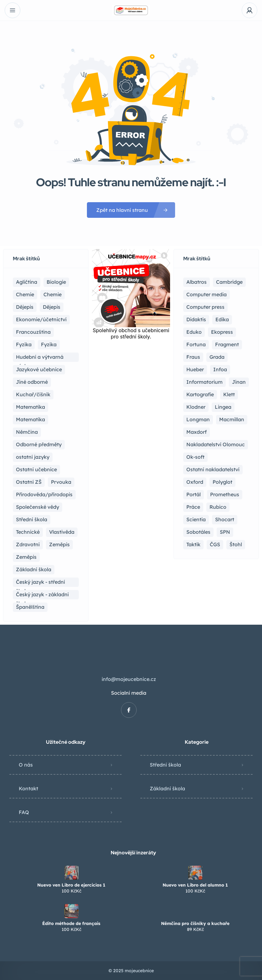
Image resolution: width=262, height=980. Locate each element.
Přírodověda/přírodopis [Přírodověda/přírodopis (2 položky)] (44, 494)
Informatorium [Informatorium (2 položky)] (204, 382)
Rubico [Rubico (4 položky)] (218, 507)
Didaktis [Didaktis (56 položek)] (196, 319)
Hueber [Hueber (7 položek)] (195, 369)
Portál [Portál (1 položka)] (194, 494)
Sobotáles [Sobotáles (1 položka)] (198, 532)
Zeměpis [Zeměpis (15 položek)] (59, 544)
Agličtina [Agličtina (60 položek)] (27, 282)
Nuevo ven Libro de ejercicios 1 (71, 885)
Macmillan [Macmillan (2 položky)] (232, 419)
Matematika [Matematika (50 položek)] (30, 419)
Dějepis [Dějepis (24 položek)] (25, 307)
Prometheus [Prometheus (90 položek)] (225, 494)
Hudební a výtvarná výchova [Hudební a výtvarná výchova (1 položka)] (40, 358)
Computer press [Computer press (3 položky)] (205, 307)
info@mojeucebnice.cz (129, 679)
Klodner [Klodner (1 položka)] (196, 407)
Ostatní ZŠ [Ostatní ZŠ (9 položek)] (29, 482)
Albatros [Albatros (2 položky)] (196, 282)
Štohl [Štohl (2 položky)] (236, 544)
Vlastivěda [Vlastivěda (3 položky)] (62, 532)
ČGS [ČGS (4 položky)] (215, 544)
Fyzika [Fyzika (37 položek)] (24, 344)
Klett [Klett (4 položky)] (229, 394)
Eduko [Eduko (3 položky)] (194, 332)
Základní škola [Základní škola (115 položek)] (34, 569)
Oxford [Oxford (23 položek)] (195, 482)
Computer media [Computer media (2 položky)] (207, 294)
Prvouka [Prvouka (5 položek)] (61, 482)
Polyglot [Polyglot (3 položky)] (222, 482)
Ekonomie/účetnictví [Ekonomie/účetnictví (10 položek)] (41, 319)
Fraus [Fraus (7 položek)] (193, 357)
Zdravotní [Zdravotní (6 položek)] (28, 544)
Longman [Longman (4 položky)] (198, 419)
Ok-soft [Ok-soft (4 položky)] (195, 457)
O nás (26, 765)
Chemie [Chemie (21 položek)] (25, 294)
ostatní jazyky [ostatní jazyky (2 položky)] (33, 457)
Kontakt (28, 788)
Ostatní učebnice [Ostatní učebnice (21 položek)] (36, 469)
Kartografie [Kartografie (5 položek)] (200, 394)
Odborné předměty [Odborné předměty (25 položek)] (39, 444)
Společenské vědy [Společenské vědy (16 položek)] (38, 507)
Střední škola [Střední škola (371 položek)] (32, 519)
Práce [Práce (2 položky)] (193, 507)
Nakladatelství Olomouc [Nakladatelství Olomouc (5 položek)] (216, 444)
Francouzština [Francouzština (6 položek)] (33, 332)
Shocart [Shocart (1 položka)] (225, 519)
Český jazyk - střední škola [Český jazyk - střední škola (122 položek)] (40, 583)
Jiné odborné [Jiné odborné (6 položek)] (32, 382)
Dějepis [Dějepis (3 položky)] (52, 307)
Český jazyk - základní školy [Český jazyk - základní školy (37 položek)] (42, 595)
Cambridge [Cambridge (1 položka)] (229, 282)
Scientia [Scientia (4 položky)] (196, 519)
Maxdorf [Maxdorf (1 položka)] (196, 432)
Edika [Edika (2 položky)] (222, 319)
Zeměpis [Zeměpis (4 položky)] (26, 557)
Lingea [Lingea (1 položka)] (223, 407)
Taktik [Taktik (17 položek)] (193, 544)
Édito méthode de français (71, 923)
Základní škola (167, 788)
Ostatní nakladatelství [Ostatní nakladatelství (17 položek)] (213, 469)
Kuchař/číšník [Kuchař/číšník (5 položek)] (33, 394)
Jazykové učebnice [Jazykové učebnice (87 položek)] (39, 369)
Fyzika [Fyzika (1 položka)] (49, 344)
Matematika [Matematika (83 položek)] (30, 407)
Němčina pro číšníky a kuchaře (195, 923)
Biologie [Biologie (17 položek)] (56, 282)
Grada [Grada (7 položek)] (217, 357)
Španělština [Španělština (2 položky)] (30, 607)
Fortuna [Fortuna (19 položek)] (196, 344)
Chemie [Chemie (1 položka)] (53, 294)
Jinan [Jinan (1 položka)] (239, 382)
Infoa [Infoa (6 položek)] (220, 369)
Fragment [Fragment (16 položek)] (227, 344)
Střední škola (165, 765)
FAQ (24, 812)
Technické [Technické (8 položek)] (28, 532)
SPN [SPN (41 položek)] (225, 532)
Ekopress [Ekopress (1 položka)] (222, 332)
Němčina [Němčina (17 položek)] (27, 432)
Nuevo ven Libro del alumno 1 (195, 885)
